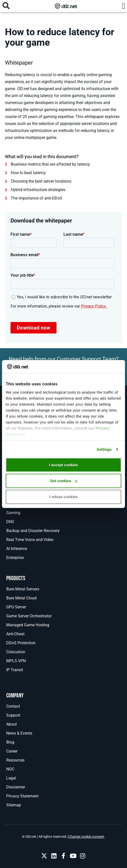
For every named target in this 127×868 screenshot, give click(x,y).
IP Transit (15, 670)
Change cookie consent (86, 837)
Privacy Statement (22, 796)
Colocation (16, 652)
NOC (10, 769)
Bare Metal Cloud (21, 598)
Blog (10, 742)
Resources (15, 760)
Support (13, 715)
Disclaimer (16, 787)
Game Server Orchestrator (29, 616)
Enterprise (15, 558)
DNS (10, 522)
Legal (11, 778)
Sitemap (14, 805)
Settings (104, 449)
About (11, 724)
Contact (13, 706)
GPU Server (16, 607)
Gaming (13, 513)
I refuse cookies (63, 497)
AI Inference (17, 549)
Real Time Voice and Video (30, 540)
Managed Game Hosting (28, 625)
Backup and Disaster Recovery (33, 531)
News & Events (19, 733)
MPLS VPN (16, 661)
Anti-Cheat (15, 634)
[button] (123, 6)
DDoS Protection (21, 643)
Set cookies (64, 481)
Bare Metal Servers (23, 589)
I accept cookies (63, 465)
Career (12, 751)
